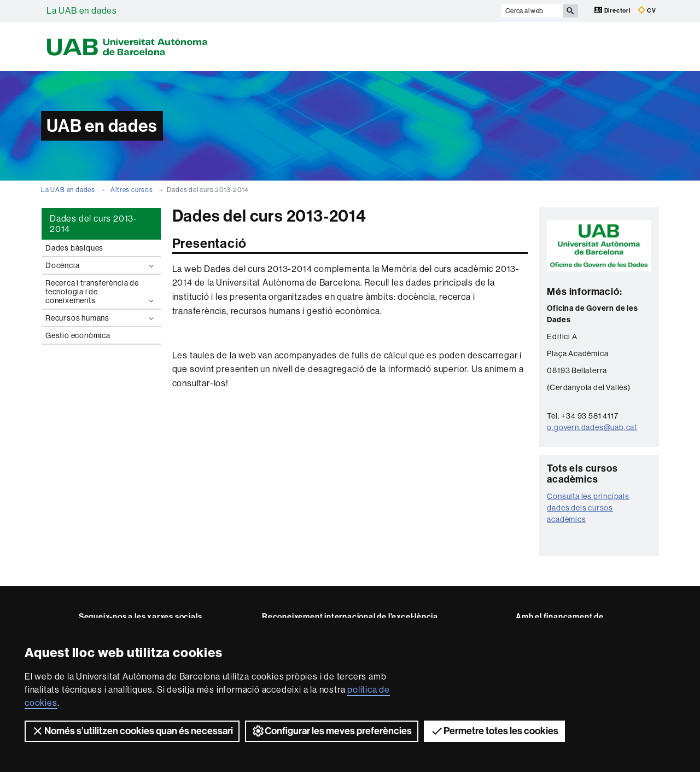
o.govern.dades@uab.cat (592, 427)
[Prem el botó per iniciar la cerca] (570, 11)
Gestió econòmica (78, 335)
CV (647, 10)
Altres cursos (132, 190)
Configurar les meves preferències (332, 731)
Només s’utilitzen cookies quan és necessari (132, 731)
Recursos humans (101, 318)
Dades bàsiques (74, 248)
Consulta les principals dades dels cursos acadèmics (588, 508)
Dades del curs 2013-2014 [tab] (94, 224)
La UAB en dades (82, 11)
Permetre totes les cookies (494, 731)
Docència (101, 266)
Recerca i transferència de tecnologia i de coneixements (101, 292)
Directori (613, 10)
